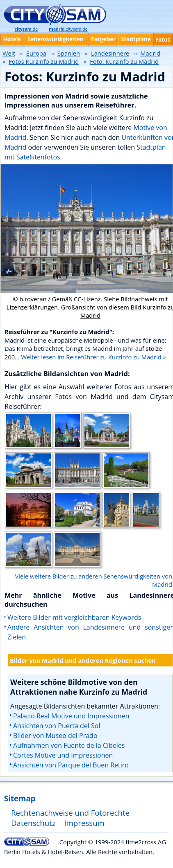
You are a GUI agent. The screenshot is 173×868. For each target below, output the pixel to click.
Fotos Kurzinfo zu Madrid (44, 61)
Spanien (69, 53)
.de (26, 29)
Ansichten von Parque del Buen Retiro (71, 765)
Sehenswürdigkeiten (55, 39)
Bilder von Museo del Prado (55, 736)
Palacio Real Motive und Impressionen (71, 716)
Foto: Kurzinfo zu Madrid (124, 61)
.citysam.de (68, 29)
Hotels (12, 39)
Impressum (84, 823)
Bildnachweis (139, 299)
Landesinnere (110, 53)
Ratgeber (103, 39)
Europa (36, 53)
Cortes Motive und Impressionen (63, 755)
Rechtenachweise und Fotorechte (70, 813)
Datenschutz (33, 823)
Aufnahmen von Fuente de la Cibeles (69, 745)
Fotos (163, 40)
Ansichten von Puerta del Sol (57, 726)
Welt (9, 53)
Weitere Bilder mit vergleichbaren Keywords (74, 617)
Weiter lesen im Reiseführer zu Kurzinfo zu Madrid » (94, 357)
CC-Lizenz (87, 299)
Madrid (150, 53)
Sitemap (20, 798)
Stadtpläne (136, 39)
